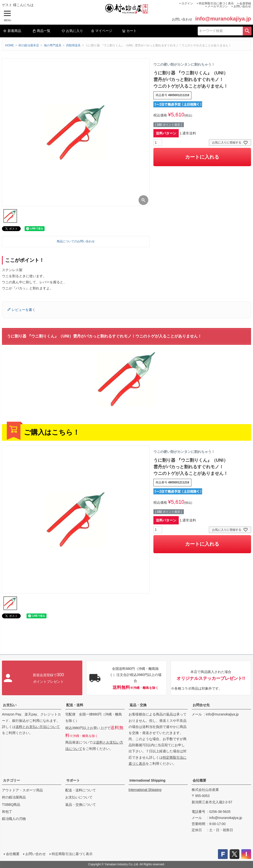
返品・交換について (81, 805)
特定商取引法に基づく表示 (72, 854)
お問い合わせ (242, 6)
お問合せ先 (201, 705)
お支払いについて (79, 797)
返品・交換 (138, 705)
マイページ (102, 31)
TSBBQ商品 (11, 805)
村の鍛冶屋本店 (29, 45)
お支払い (10, 705)
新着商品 (12, 31)
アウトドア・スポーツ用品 (22, 790)
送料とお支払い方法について (38, 727)
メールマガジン (218, 6)
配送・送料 (75, 705)
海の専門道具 (53, 45)
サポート (73, 780)
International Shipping (148, 780)
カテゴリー (11, 780)
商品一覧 (41, 31)
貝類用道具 (73, 45)
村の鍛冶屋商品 (14, 797)
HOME (9, 45)
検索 (247, 31)
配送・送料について (81, 790)
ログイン (187, 3)
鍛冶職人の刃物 (14, 819)
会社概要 (199, 780)
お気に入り (72, 31)
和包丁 (7, 812)
